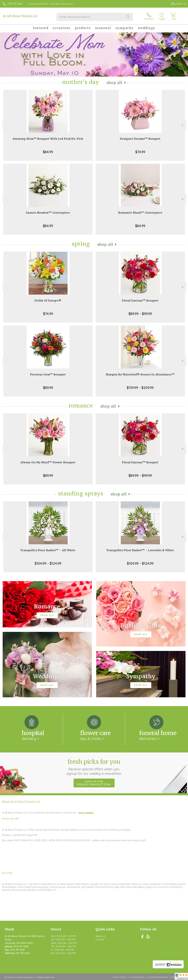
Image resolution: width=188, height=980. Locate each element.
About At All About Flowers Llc (21, 801)
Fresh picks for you (94, 767)
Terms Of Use (119, 977)
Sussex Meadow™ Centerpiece (48, 213)
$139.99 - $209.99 (140, 388)
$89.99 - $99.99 (140, 314)
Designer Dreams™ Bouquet (140, 139)
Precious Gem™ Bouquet (48, 374)
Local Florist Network (158, 977)
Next (183, 125)
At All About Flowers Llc (20, 16)
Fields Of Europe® (48, 301)
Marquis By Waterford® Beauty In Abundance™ (140, 374)
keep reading (86, 813)
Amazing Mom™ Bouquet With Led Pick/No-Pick (48, 139)
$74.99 (140, 152)
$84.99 (48, 152)
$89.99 (48, 388)
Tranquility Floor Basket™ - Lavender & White (140, 550)
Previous (5, 125)
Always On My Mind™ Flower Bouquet (48, 462)
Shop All (115, 83)
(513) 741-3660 (15, 4)
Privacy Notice (137, 977)
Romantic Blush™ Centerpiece (140, 213)
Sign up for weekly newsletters (94, 783)
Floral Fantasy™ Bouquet (140, 301)
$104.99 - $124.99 (48, 563)
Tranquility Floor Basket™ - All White (48, 550)
